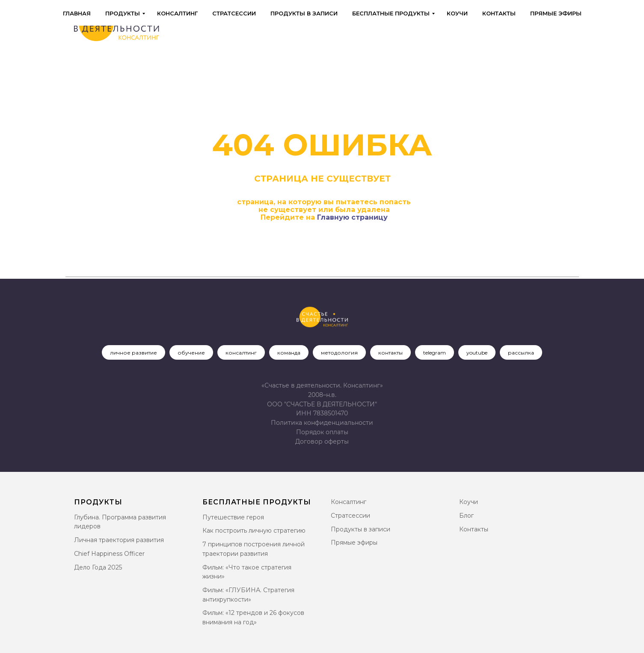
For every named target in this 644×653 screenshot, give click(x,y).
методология (339, 353)
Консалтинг (177, 13)
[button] (322, 441)
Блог (466, 516)
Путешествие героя (233, 517)
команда (289, 353)
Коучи (457, 13)
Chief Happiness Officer (109, 554)
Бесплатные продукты (391, 13)
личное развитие (134, 353)
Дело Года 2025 (98, 567)
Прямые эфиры (556, 13)
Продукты (123, 13)
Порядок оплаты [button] (322, 432)
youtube (477, 353)
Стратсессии (234, 13)
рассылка (521, 353)
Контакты (499, 13)
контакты (390, 353)
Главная (77, 13)
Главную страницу (352, 217)
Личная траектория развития (119, 540)
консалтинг (241, 353)
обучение (191, 353)
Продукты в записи (304, 13)
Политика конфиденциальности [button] (322, 423)
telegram (435, 353)
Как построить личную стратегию (254, 531)
